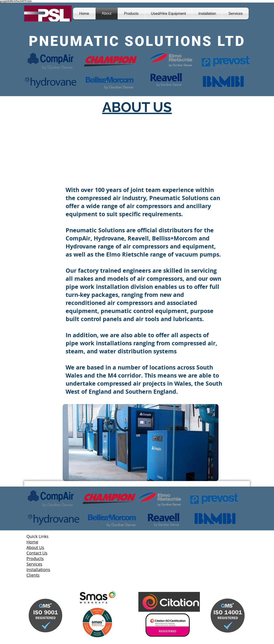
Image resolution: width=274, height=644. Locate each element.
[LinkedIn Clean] (133, 603)
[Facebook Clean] (125, 603)
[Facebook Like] (32, 594)
